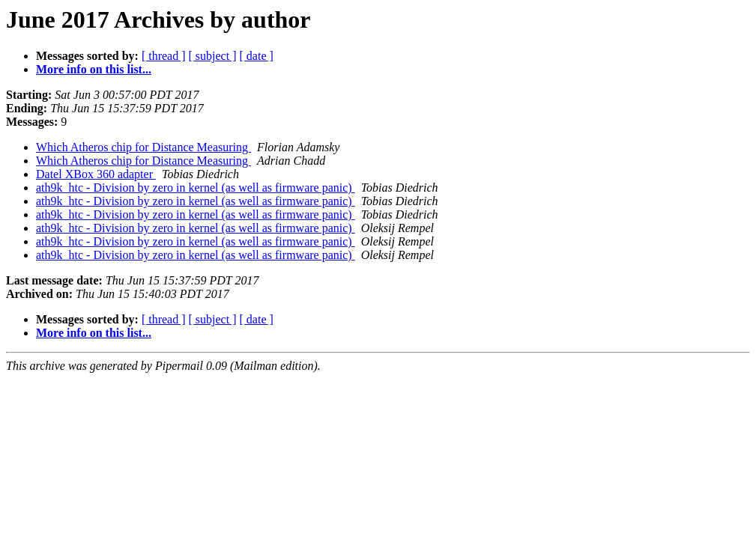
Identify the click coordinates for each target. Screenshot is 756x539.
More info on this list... (94, 69)
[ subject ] (213, 56)
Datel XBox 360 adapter (96, 174)
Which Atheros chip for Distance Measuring (143, 147)
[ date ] (257, 56)
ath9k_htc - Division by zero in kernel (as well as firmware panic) (196, 188)
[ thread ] (164, 56)
